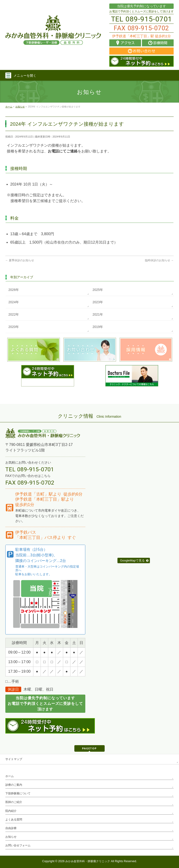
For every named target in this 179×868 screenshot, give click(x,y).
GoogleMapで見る (132, 560)
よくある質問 (14, 820)
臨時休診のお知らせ (159, 260)
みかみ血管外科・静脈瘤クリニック (88, 861)
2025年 (98, 290)
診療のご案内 (14, 785)
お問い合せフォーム (18, 845)
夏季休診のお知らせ (20, 260)
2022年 (14, 314)
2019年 (98, 327)
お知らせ (11, 837)
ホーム (10, 776)
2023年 (98, 302)
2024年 (14, 302)
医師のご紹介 (14, 802)
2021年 (98, 314)
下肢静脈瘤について (18, 793)
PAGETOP (89, 748)
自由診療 (11, 828)
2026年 (14, 290)
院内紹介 (11, 811)
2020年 (14, 327)
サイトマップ (14, 759)
